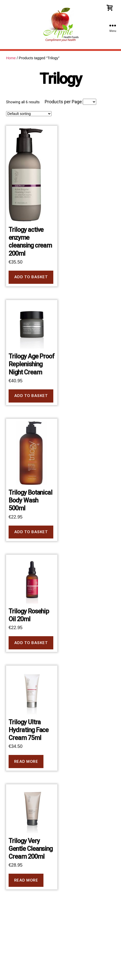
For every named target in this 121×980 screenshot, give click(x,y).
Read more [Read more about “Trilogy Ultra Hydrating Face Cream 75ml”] (26, 761)
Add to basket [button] (31, 277)
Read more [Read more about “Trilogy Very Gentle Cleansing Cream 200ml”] (26, 880)
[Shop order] (29, 114)
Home (11, 58)
